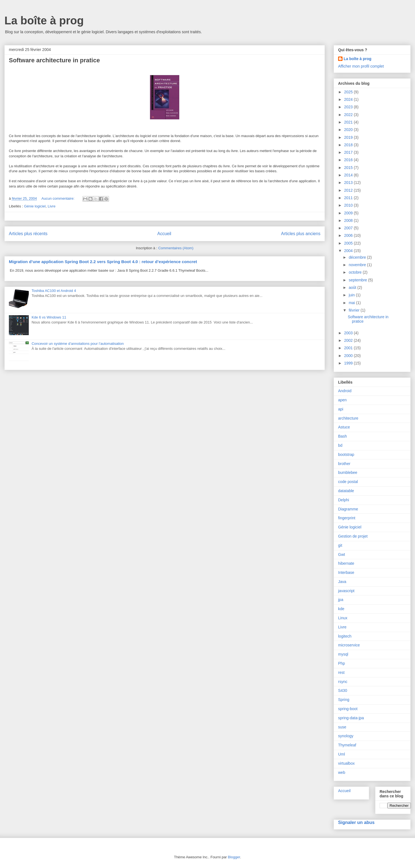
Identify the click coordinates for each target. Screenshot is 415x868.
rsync (343, 682)
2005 (349, 243)
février (355, 310)
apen (342, 400)
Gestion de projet (353, 536)
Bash (343, 436)
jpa (341, 600)
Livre (51, 206)
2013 (349, 183)
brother (344, 464)
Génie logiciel (35, 206)
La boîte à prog (44, 20)
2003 (349, 333)
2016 (349, 160)
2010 (349, 205)
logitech (345, 636)
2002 (349, 340)
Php (342, 663)
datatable (346, 491)
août (353, 287)
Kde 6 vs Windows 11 (49, 317)
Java (342, 582)
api (341, 409)
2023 (349, 107)
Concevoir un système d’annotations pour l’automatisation (78, 344)
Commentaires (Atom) (176, 248)
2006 (349, 235)
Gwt (342, 554)
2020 (349, 130)
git (340, 545)
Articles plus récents (28, 234)
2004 (349, 251)
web (342, 772)
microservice (349, 645)
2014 (349, 175)
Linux (343, 618)
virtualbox (346, 763)
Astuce (344, 427)
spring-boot (348, 709)
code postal (348, 482)
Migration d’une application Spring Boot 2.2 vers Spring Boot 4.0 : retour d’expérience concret (103, 262)
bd (340, 445)
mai (352, 303)
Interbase (346, 572)
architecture (348, 418)
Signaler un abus (356, 822)
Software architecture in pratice (54, 60)
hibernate (346, 563)
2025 (349, 92)
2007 (349, 228)
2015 (349, 168)
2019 (349, 137)
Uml (342, 754)
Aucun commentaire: (59, 198)
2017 (349, 152)
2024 (349, 99)
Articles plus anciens (301, 234)
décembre (358, 257)
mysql (343, 654)
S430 (343, 690)
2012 (349, 190)
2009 (349, 213)
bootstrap (346, 454)
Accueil (164, 234)
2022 (349, 115)
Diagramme (348, 509)
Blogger (234, 857)
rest (341, 672)
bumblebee (348, 472)
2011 (349, 198)
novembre (358, 265)
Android (345, 391)
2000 (349, 356)
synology (346, 736)
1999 (349, 363)
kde (341, 609)
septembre (358, 280)
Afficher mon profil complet (361, 66)
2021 (349, 122)
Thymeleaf (347, 745)
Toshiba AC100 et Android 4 (54, 291)
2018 (349, 145)
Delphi (344, 500)
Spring (344, 700)
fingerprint (347, 518)
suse (342, 727)
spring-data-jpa (351, 718)
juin (352, 295)
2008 (349, 220)
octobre (356, 272)
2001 (349, 348)
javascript (346, 591)
